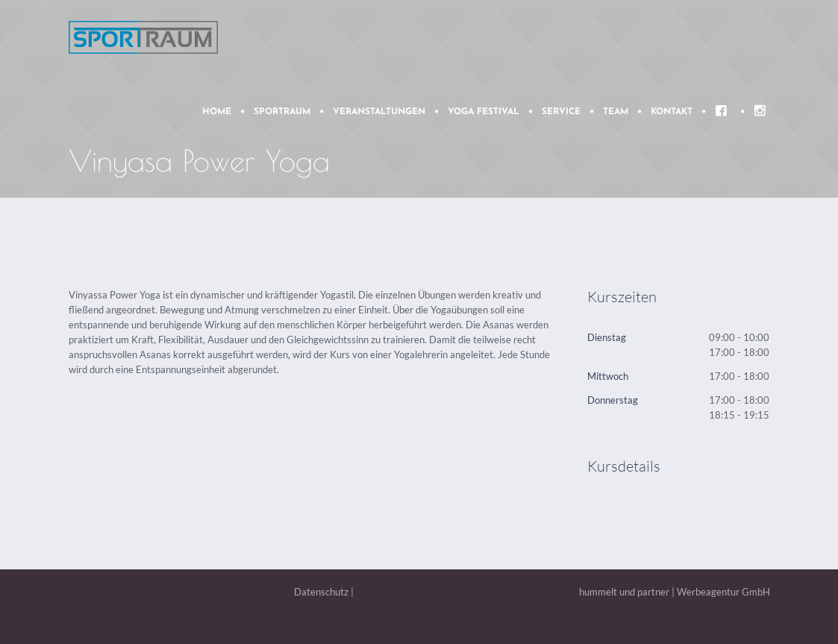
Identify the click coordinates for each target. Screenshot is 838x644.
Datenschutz (321, 592)
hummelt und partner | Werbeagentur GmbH (675, 592)
